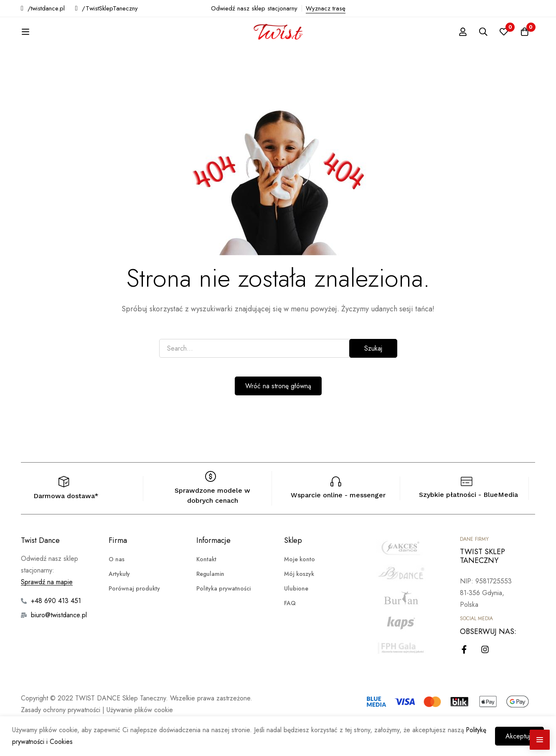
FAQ (290, 632)
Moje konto (300, 588)
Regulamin (210, 603)
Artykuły (119, 603)
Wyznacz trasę (326, 8)
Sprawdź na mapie (47, 611)
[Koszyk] (524, 46)
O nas (117, 588)
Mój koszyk (299, 603)
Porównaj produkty (134, 618)
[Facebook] (464, 679)
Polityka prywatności (223, 618)
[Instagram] (485, 679)
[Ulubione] (503, 46)
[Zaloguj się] (462, 46)
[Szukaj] (482, 46)
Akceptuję (519, 736)
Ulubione (296, 618)
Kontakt (206, 588)
